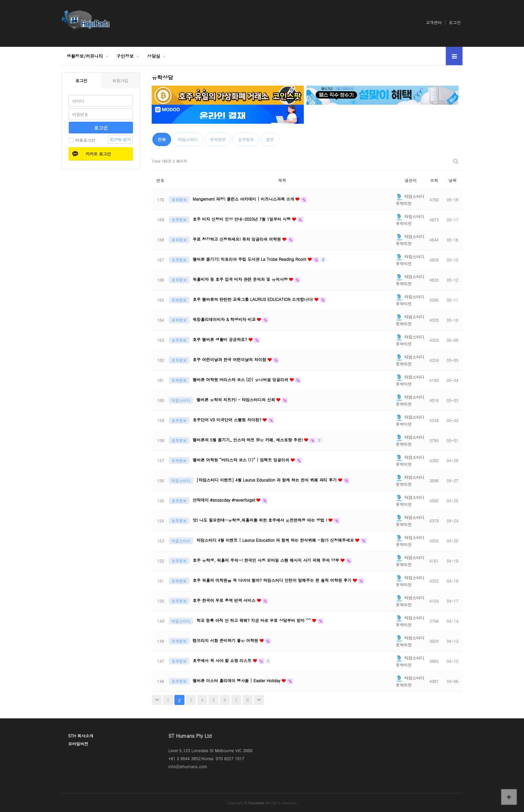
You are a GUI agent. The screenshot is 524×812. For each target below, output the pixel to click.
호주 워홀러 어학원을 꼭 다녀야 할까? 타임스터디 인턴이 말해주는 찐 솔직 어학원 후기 (273, 580)
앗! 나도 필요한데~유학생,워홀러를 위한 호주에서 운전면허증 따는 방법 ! (261, 520)
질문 (270, 139)
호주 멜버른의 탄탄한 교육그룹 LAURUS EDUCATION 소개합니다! (254, 299)
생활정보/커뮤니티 (85, 56)
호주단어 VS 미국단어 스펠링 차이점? (228, 420)
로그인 (455, 22)
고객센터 (434, 22)
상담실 (154, 56)
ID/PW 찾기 (120, 139)
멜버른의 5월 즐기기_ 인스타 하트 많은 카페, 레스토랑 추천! (249, 440)
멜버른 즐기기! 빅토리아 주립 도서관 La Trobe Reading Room (250, 259)
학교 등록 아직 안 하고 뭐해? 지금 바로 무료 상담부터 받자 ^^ (254, 620)
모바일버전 (78, 744)
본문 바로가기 (0, 0)
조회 (434, 180)
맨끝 (259, 700)
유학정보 (218, 139)
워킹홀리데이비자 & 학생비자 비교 (225, 319)
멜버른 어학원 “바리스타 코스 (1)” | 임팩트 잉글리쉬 (242, 460)
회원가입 (120, 80)
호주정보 (246, 139)
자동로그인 (82, 140)
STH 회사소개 (81, 736)
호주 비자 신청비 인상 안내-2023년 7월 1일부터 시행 (242, 219)
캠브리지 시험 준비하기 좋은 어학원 (226, 640)
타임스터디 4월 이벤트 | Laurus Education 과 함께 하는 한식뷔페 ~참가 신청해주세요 (276, 540)
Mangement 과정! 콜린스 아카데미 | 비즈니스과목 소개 (244, 199)
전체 (162, 139)
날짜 (452, 180)
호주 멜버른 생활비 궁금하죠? (221, 339)
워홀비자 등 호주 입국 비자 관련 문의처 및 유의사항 (241, 279)
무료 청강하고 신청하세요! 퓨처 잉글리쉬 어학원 (238, 239)
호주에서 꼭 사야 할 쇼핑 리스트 (223, 660)
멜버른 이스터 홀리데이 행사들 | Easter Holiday (237, 680)
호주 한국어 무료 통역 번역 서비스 (225, 600)
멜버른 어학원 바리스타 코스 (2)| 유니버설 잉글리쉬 (241, 379)
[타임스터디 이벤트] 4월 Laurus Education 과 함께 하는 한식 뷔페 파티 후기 (267, 480)
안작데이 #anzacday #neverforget (225, 500)
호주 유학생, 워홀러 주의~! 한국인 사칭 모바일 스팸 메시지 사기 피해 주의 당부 (267, 560)
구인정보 (125, 56)
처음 (157, 700)
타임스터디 (188, 139)
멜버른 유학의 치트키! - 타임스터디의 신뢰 (236, 399)
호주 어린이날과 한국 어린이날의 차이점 (230, 359)
